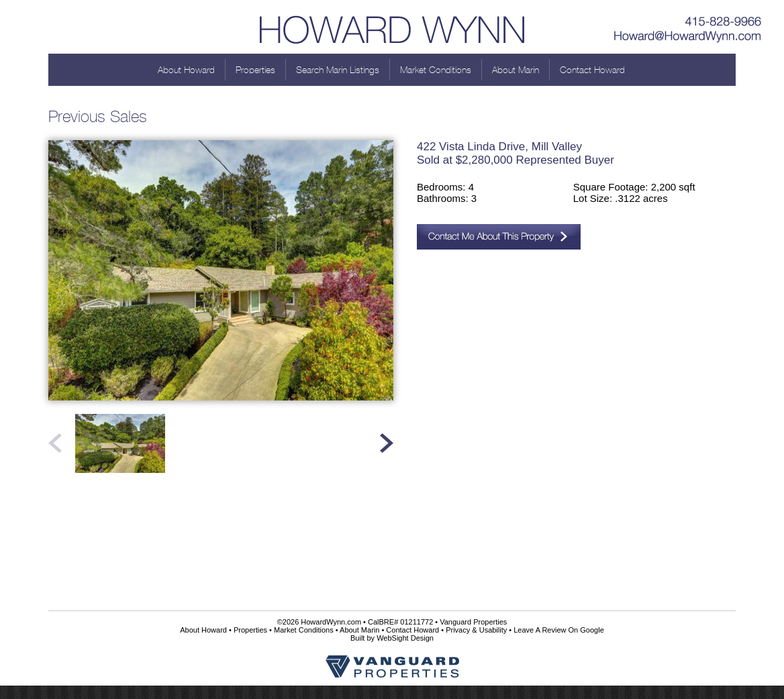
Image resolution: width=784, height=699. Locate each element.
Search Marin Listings (338, 70)
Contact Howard (592, 70)
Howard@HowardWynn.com (688, 37)
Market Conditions (436, 70)
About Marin (516, 70)
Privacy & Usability (476, 630)
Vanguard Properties (473, 622)
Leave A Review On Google (559, 630)
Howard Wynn (392, 27)
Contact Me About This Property (499, 237)
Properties (255, 70)
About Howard (186, 70)
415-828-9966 (688, 17)
